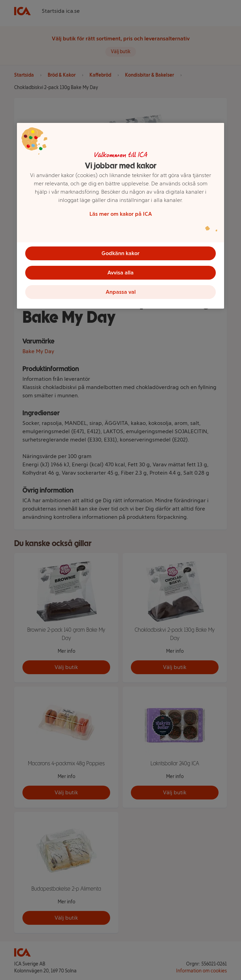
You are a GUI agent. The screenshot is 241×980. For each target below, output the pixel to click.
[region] (120, 216)
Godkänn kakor (120, 253)
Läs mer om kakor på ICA (121, 214)
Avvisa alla (120, 273)
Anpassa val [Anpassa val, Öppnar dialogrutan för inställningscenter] (121, 292)
